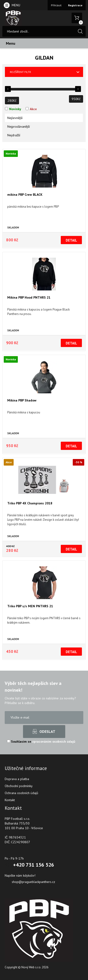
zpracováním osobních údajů (54, 741)
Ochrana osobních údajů (21, 793)
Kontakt (10, 800)
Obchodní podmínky (19, 786)
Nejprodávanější (19, 127)
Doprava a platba (17, 779)
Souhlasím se (41, 741)
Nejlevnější (15, 118)
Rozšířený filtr (20, 72)
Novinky (15, 109)
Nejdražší (14, 135)
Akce (33, 109)
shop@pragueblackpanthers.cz (33, 882)
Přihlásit (56, 5)
